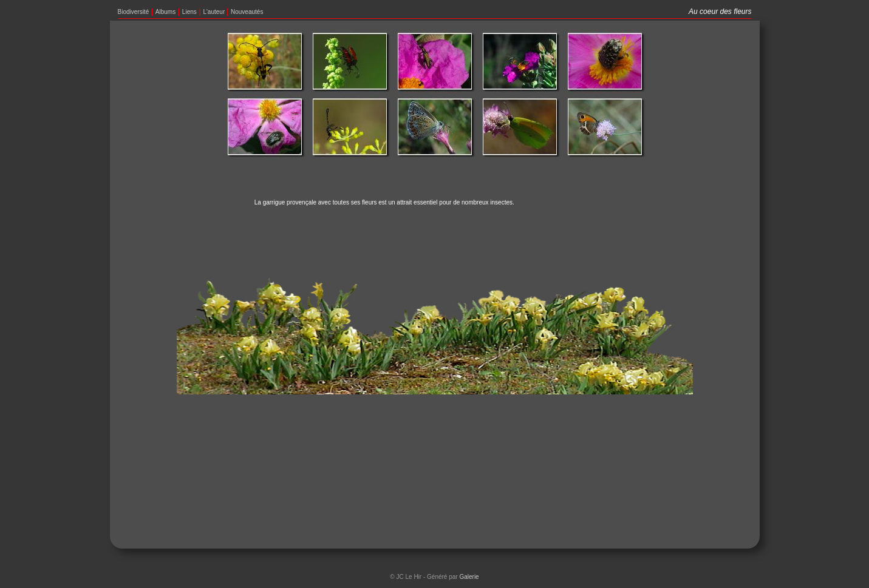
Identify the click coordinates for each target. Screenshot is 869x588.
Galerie (469, 577)
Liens (189, 12)
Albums (165, 12)
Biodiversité (134, 12)
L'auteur (215, 12)
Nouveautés (247, 12)
